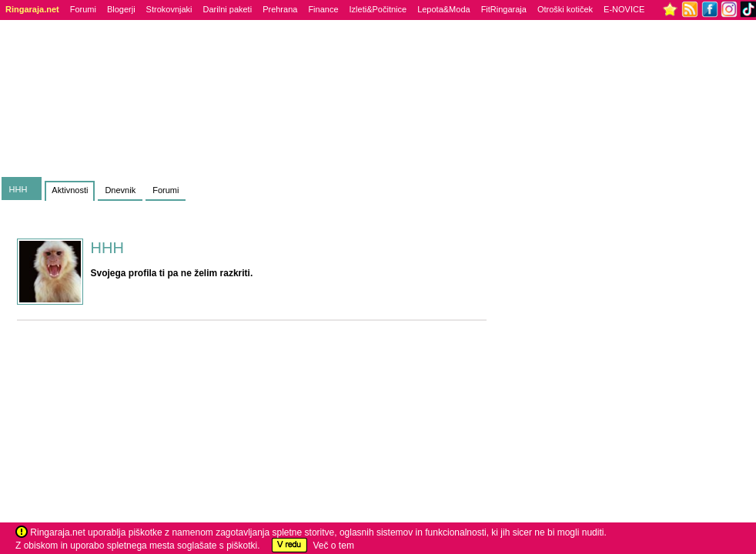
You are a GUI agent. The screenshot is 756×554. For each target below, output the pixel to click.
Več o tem (334, 546)
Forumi (83, 9)
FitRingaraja (504, 9)
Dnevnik (120, 190)
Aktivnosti (70, 190)
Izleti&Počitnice (378, 9)
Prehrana (280, 9)
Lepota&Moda (444, 9)
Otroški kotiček (565, 9)
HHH (18, 189)
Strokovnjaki (169, 9)
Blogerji (121, 9)
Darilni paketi (228, 9)
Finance (323, 9)
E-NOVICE (624, 9)
